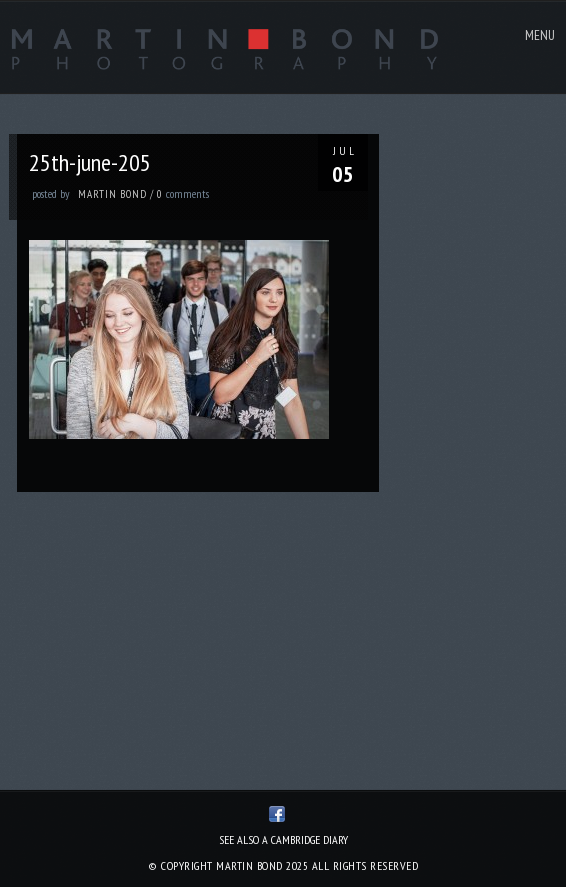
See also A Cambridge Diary (283, 839)
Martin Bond (112, 194)
